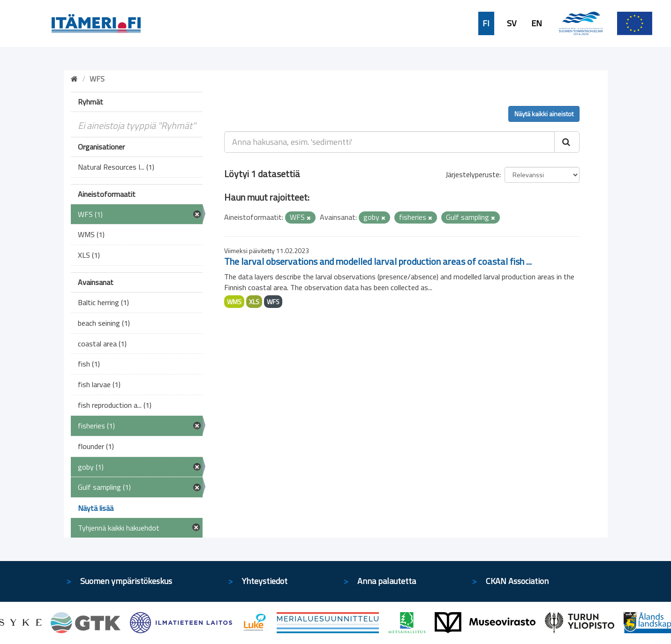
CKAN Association (517, 581)
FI (486, 23)
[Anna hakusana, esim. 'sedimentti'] (389, 142)
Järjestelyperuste (472, 174)
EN (537, 23)
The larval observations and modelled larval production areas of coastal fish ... (378, 261)
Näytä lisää (96, 508)
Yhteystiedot (265, 581)
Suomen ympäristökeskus (126, 581)
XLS (254, 302)
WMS (234, 302)
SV (512, 23)
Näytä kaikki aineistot (544, 114)
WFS (273, 302)
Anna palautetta (387, 581)
